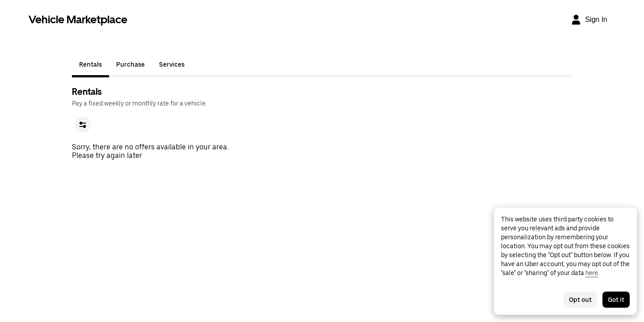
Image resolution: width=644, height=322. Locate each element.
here (592, 273)
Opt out (580, 300)
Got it (616, 300)
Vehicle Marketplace (78, 19)
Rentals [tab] (90, 64)
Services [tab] (172, 64)
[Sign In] (589, 20)
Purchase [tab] (130, 64)
